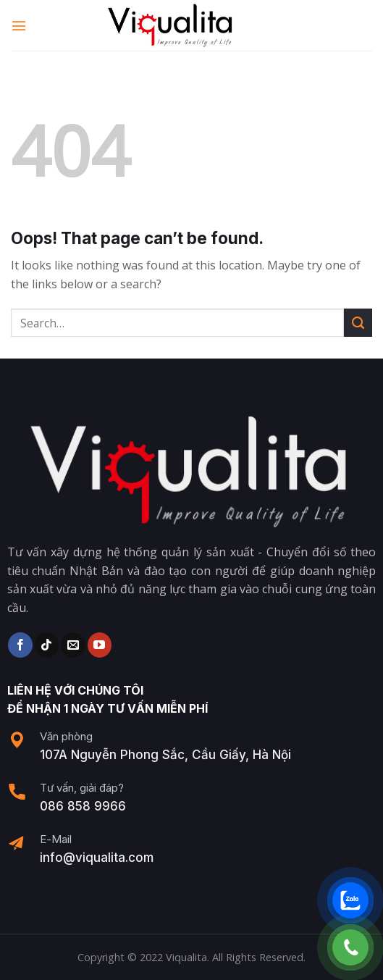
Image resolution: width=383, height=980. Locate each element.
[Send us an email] (73, 645)
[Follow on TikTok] (47, 645)
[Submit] (358, 323)
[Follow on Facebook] (20, 645)
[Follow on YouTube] (100, 645)
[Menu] (20, 25)
